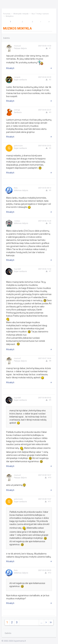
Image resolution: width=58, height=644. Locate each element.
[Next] (41, 22)
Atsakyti (10, 68)
